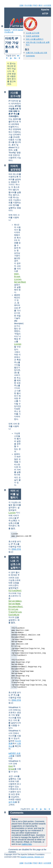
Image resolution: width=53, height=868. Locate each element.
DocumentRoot (16, 607)
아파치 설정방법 (33, 36)
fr (7, 58)
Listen (18, 279)
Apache (7, 30)
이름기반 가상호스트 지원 (36, 53)
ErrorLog (13, 609)
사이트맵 (47, 5)
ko (15, 58)
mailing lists (27, 844)
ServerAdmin (15, 601)
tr (20, 58)
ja (11, 58)
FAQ (35, 5)
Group (17, 277)
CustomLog (14, 615)
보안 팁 (12, 802)
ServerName (14, 604)
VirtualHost (15, 591)
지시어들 (28, 5)
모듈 (21, 5)
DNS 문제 (16, 549)
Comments (30, 56)
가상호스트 (9, 32)
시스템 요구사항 (33, 33)
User (17, 274)
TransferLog (15, 612)
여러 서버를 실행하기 (35, 39)
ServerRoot (20, 282)
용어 (40, 5)
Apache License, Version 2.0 (32, 857)
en (18, 56)
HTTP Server (18, 30)
